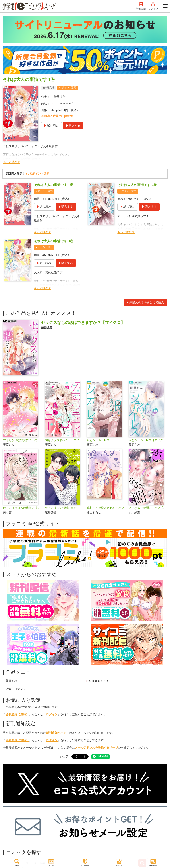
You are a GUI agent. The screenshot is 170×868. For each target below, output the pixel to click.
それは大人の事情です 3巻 (54, 241)
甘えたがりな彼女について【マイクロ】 (22, 440)
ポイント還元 (69, 88)
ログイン (153, 6)
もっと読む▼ (12, 162)
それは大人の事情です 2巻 (137, 185)
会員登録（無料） (17, 714)
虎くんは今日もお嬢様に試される (22, 508)
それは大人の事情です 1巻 (54, 185)
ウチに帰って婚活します (61, 508)
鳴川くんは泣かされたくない (105, 508)
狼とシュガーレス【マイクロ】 (148, 440)
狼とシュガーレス (98, 440)
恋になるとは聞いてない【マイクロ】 (148, 508)
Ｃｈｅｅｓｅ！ (64, 103)
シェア (64, 756)
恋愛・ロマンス (16, 689)
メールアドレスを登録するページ (96, 748)
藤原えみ (60, 96)
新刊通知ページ (56, 733)
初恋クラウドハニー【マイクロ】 (64, 440)
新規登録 (141, 6)
